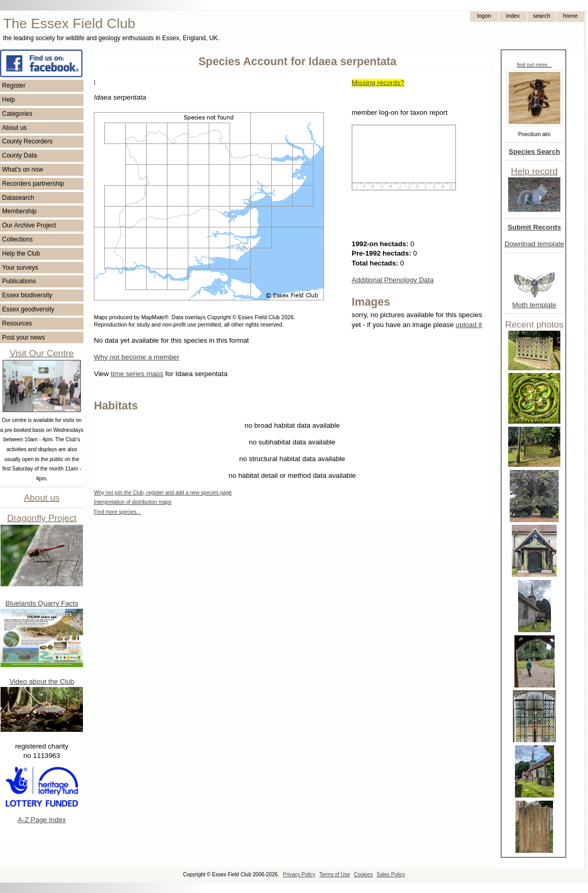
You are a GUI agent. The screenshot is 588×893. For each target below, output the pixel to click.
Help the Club (21, 254)
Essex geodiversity (28, 309)
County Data (20, 155)
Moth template (534, 305)
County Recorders (27, 141)
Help (9, 100)
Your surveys (20, 268)
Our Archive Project (29, 225)
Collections (17, 239)
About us (14, 128)
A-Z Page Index (42, 820)
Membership (19, 211)
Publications (19, 281)
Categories (17, 114)
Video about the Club (42, 681)
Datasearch (18, 198)
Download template (534, 244)
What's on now (22, 170)
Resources (17, 323)
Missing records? (378, 83)
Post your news (23, 337)
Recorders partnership (33, 184)
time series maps (137, 374)
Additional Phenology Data (393, 280)
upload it (469, 325)
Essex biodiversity (27, 295)
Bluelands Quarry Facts (41, 603)
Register (14, 86)
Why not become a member (137, 357)
